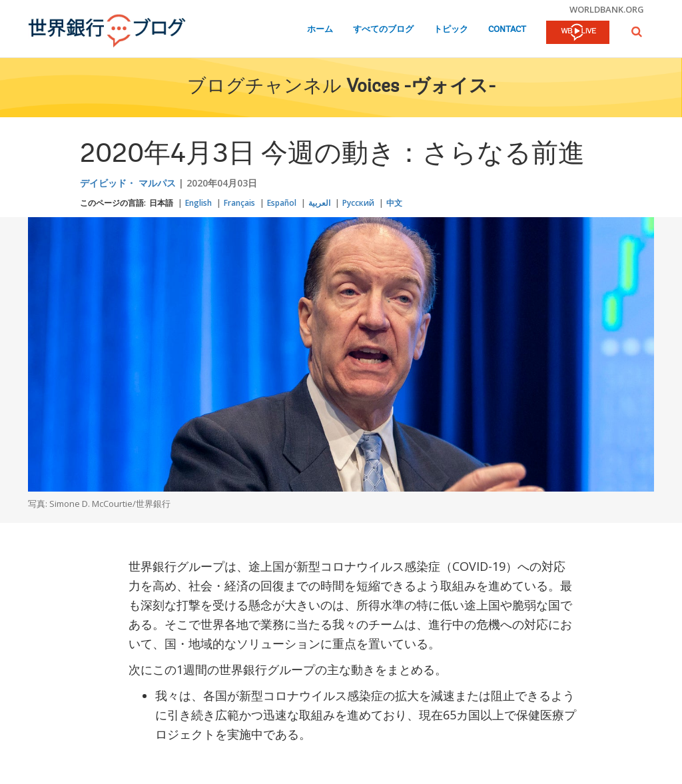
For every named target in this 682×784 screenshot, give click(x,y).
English (198, 203)
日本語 (161, 203)
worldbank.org (607, 9)
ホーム (320, 30)
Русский (358, 203)
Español (282, 203)
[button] (637, 32)
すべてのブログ (383, 30)
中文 (394, 203)
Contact (507, 30)
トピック (451, 30)
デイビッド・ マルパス (128, 183)
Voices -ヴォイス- (421, 87)
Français (239, 203)
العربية (319, 203)
